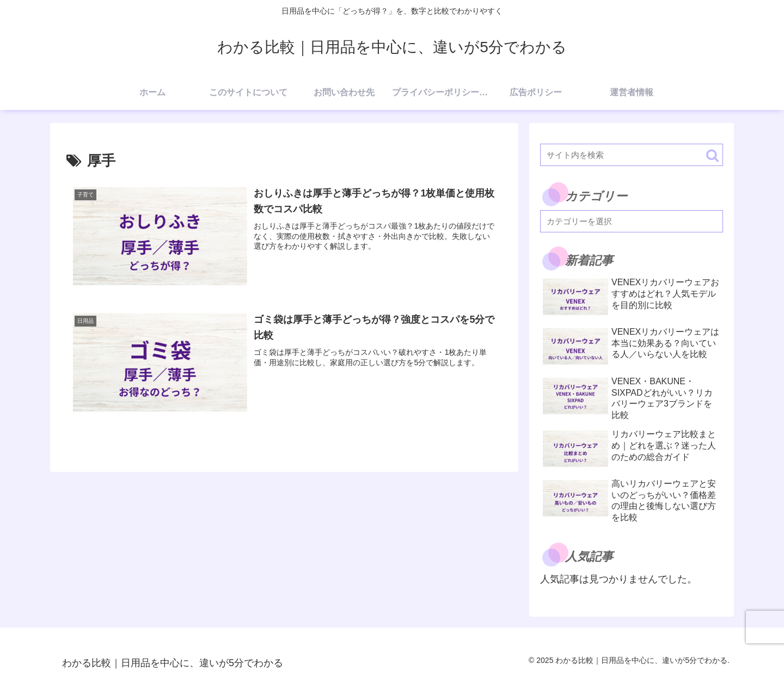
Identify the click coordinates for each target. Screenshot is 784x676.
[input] (632, 155)
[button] (712, 155)
